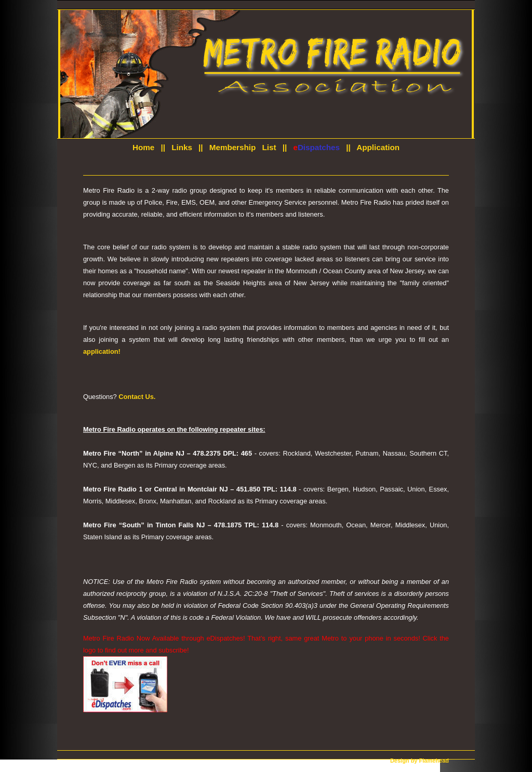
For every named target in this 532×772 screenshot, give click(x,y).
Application (378, 147)
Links (182, 147)
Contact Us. (137, 397)
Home (143, 147)
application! (102, 351)
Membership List (243, 147)
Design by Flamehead (420, 761)
